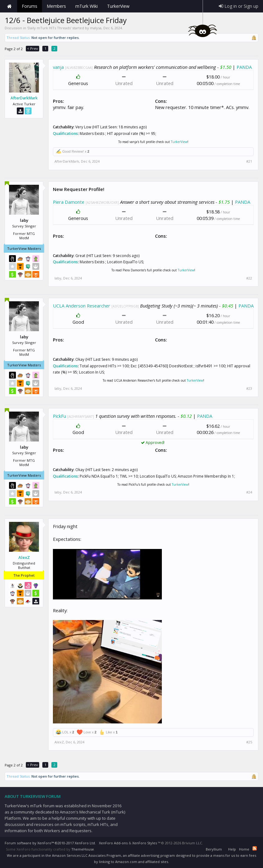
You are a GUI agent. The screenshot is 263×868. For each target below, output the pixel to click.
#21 (249, 161)
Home (9, 6)
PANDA (244, 67)
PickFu (59, 416)
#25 (249, 742)
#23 (249, 389)
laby (58, 278)
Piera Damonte (69, 202)
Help (232, 849)
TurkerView (179, 142)
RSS (255, 848)
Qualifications (65, 134)
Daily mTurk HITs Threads (49, 28)
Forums (30, 6)
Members (56, 6)
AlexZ (24, 557)
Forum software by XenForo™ (50, 843)
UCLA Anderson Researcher (82, 306)
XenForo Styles (145, 843)
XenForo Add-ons (113, 843)
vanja (58, 67)
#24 (249, 492)
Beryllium (214, 849)
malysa (96, 28)
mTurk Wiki (87, 6)
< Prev (33, 48)
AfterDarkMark (24, 98)
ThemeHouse (83, 849)
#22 (249, 278)
